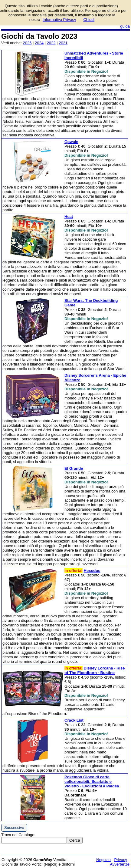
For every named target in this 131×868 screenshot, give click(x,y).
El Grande (74, 468)
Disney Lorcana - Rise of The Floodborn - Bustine (95, 670)
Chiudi (89, 20)
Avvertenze (120, 864)
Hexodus (92, 571)
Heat (69, 217)
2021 (63, 43)
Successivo (14, 828)
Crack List (74, 720)
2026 (27, 43)
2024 (39, 43)
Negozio (103, 860)
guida (125, 26)
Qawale (71, 142)
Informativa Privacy (59, 20)
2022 (51, 43)
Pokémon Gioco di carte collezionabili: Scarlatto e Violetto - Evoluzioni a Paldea (92, 781)
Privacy (121, 860)
